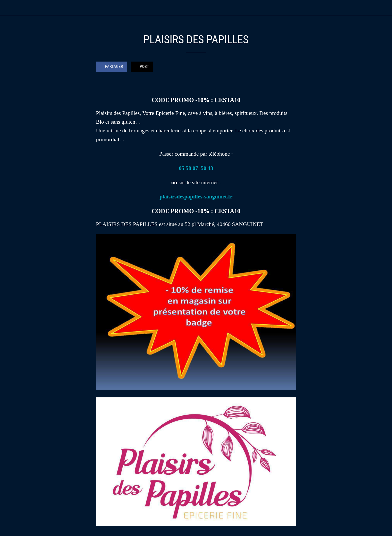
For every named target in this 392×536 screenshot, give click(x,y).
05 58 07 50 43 (196, 168)
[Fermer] (10, 8)
